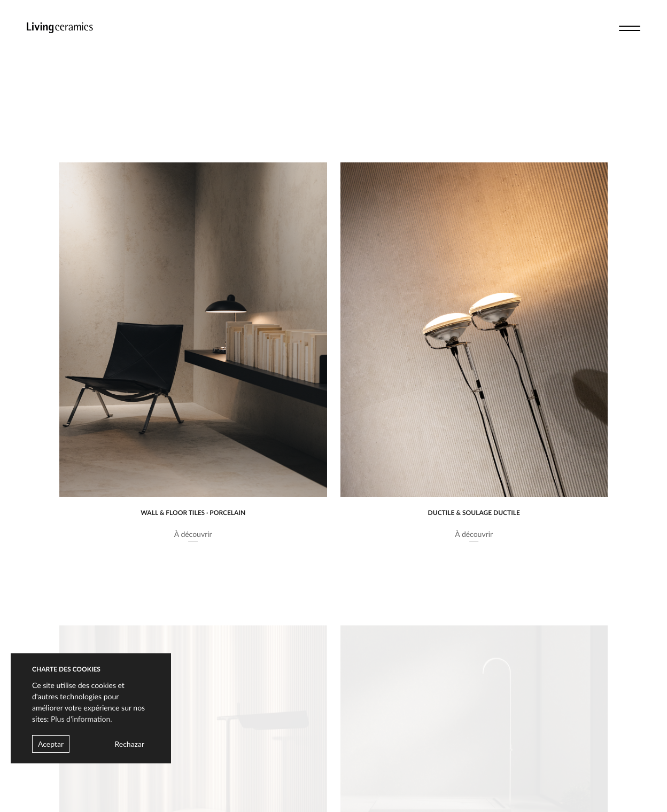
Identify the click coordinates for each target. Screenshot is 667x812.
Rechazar (129, 744)
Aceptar (51, 744)
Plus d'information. (82, 719)
